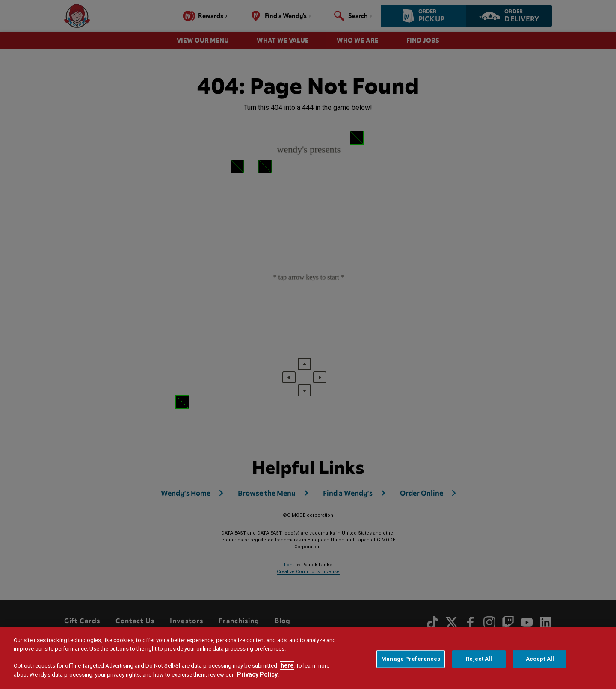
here (287, 665)
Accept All (540, 659)
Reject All (479, 659)
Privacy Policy (257, 674)
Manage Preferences (411, 659)
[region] (308, 658)
